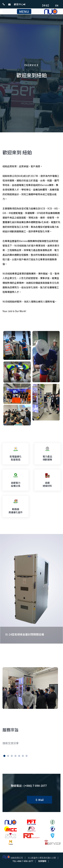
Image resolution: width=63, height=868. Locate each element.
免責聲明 (42, 861)
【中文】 (46, 5)
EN (57, 5)
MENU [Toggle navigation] (24, 11)
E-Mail (40, 800)
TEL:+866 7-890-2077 (23, 861)
